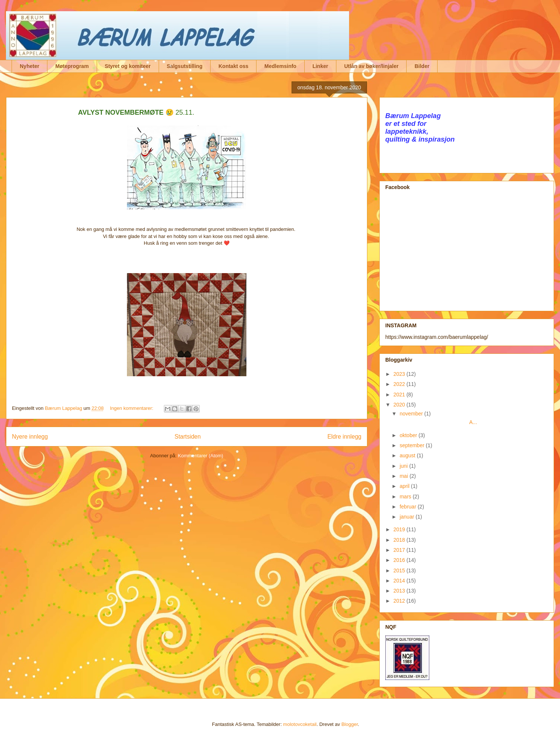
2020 (400, 405)
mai (404, 476)
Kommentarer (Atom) (201, 456)
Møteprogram (72, 66)
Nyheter (29, 66)
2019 (400, 529)
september (413, 445)
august (408, 455)
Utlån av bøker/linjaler (371, 66)
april (405, 486)
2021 (400, 395)
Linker (320, 66)
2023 (400, 374)
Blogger (349, 724)
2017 (400, 550)
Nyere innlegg (30, 437)
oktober (409, 435)
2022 (400, 384)
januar (407, 517)
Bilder (422, 66)
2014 (400, 581)
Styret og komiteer (128, 66)
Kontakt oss (233, 66)
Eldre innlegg (344, 437)
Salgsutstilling (185, 66)
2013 (400, 591)
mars (406, 497)
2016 (400, 560)
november (412, 414)
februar (408, 507)
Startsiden (187, 437)
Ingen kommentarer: (132, 408)
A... (438, 422)
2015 (400, 571)
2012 (400, 601)
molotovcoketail (300, 724)
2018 (400, 540)
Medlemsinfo (280, 66)
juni (404, 466)
